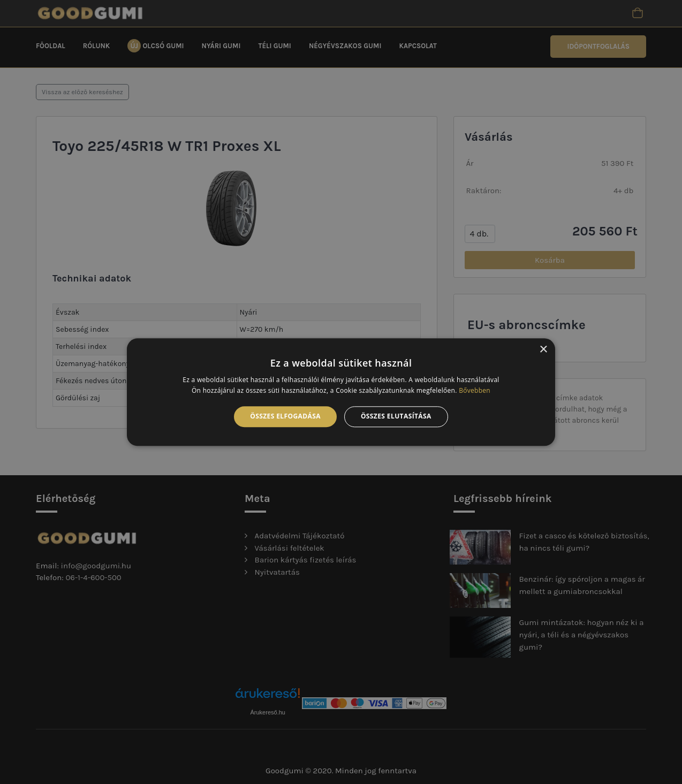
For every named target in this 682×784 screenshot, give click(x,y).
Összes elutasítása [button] (396, 417)
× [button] (543, 350)
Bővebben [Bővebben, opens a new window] (475, 390)
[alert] (341, 392)
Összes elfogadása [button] (285, 417)
